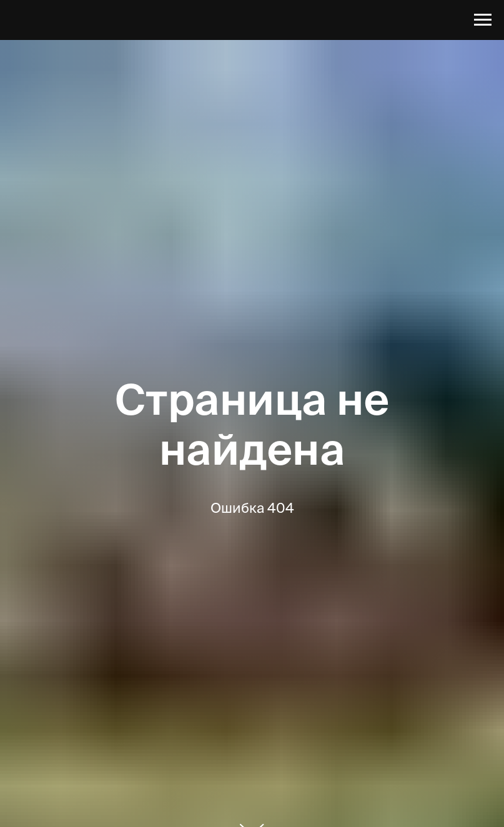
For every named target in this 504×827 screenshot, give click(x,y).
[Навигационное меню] (483, 20)
